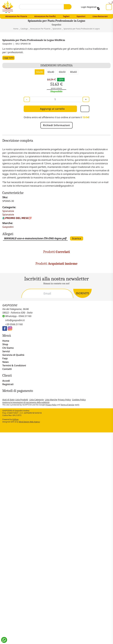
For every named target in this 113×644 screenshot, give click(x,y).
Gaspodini (8, 302)
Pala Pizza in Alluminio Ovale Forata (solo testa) (43, 360)
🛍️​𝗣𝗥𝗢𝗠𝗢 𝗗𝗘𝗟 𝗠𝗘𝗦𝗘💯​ (17, 294)
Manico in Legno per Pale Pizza (98, 360)
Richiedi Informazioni (56, 130)
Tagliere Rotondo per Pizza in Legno (42, 429)
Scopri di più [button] (13, 638)
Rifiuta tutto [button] (77, 638)
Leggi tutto (9, 62)
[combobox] (41, 7)
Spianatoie (8, 287)
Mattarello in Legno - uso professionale (70, 429)
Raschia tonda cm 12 (13, 428)
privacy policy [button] (9, 599)
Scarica (88, 314)
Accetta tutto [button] (100, 638)
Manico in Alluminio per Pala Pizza (15, 360)
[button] (109, 591)
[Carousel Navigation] (56, 385)
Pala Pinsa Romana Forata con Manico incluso (70, 360)
